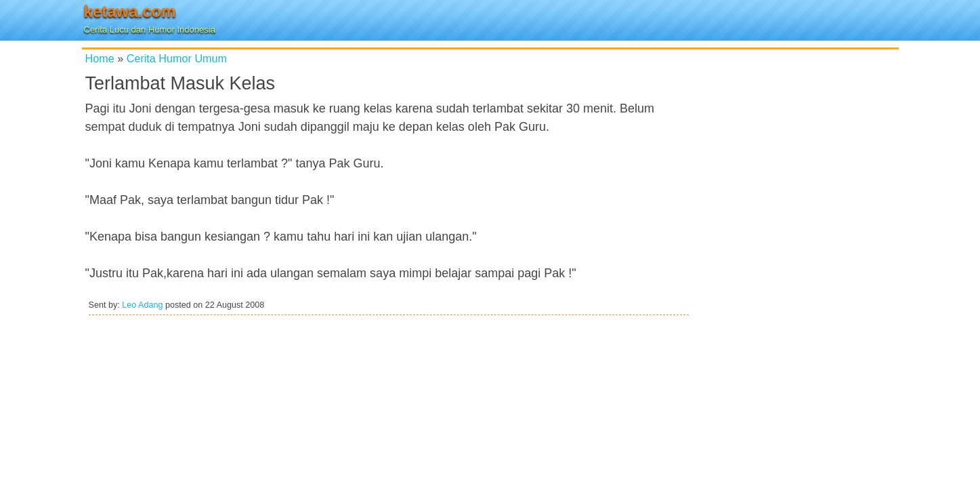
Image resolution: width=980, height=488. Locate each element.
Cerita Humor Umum (177, 58)
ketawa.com (130, 11)
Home (100, 58)
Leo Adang (142, 305)
